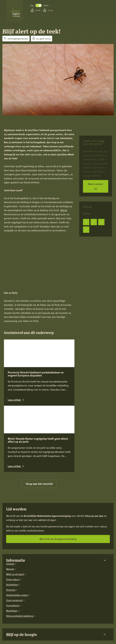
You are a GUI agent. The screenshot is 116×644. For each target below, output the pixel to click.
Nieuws (10, 523)
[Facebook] (5, 621)
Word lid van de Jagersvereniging (58, 493)
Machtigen (12, 565)
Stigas (64, 210)
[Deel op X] (94, 222)
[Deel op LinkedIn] (101, 222)
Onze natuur (13, 533)
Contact (10, 518)
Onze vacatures (14, 554)
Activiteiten (12, 539)
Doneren (11, 544)
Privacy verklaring (11, 605)
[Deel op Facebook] (86, 222)
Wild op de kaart (15, 528)
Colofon (6, 608)
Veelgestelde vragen (17, 549)
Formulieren (13, 559)
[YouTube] (34, 621)
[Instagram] (15, 621)
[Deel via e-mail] (86, 230)
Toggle (39, 5)
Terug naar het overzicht (39, 438)
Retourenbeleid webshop (20, 570)
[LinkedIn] (24, 621)
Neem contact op (96, 186)
